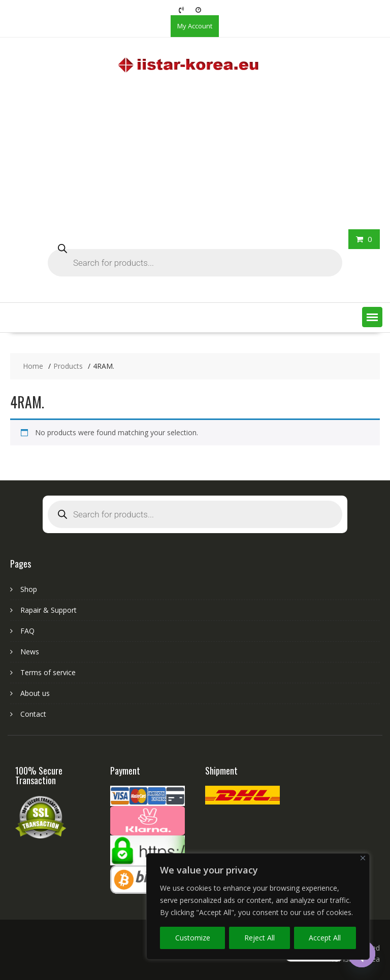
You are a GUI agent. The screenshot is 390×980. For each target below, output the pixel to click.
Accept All (325, 938)
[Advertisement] (195, 153)
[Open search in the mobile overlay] (195, 255)
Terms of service (48, 672)
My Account (195, 26)
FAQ (27, 631)
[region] (258, 906)
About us (35, 693)
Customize (193, 938)
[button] (372, 317)
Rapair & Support (48, 610)
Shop (29, 589)
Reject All (259, 938)
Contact (33, 714)
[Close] (363, 858)
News (30, 652)
